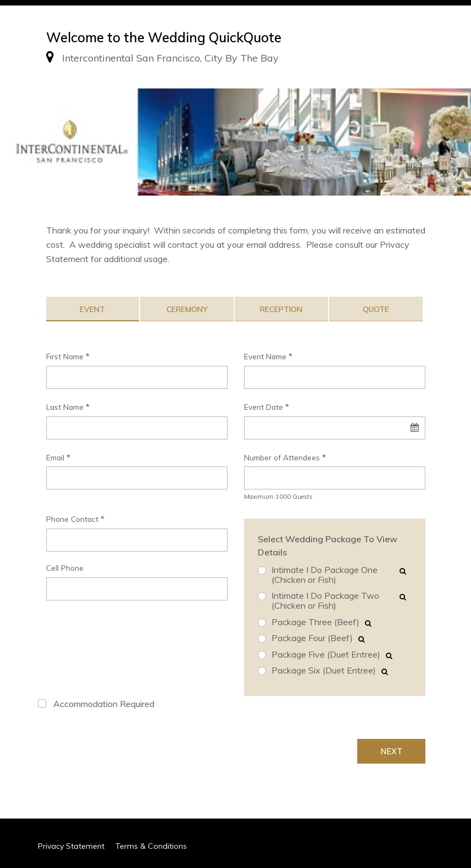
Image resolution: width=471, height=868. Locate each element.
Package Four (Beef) (312, 638)
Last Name (65, 407)
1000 (283, 497)
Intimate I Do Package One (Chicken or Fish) (325, 575)
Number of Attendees (282, 457)
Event (92, 309)
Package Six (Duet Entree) (324, 671)
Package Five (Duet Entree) (326, 655)
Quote (376, 309)
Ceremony (187, 309)
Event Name (265, 356)
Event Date (264, 407)
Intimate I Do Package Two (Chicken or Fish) (325, 601)
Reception (281, 309)
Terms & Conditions (151, 846)
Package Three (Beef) (315, 622)
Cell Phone (65, 568)
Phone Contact (72, 519)
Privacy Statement (71, 846)
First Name (65, 356)
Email (55, 457)
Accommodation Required (104, 704)
